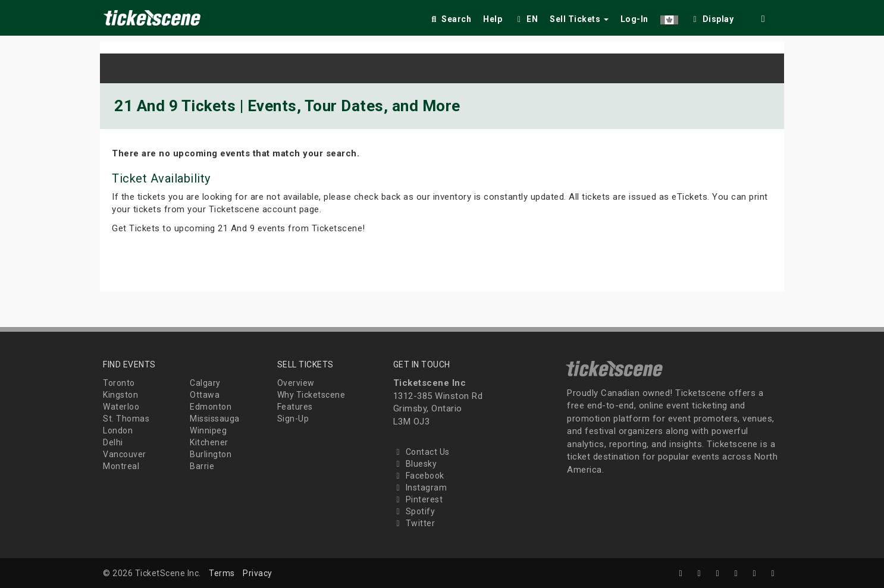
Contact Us (421, 452)
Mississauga (215, 419)
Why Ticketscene (311, 395)
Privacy (258, 573)
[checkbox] (712, 17)
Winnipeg (208, 430)
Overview (296, 383)
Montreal (121, 466)
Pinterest (418, 499)
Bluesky (415, 464)
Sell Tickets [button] (579, 19)
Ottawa (205, 395)
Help (493, 19)
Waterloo (121, 407)
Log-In (634, 19)
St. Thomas (126, 419)
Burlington (211, 454)
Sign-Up (293, 419)
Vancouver (125, 454)
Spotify (414, 511)
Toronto (119, 383)
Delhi (113, 442)
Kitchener (209, 442)
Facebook (419, 476)
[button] (669, 17)
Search (450, 19)
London (118, 430)
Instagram (420, 488)
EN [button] (526, 19)
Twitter (414, 523)
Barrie (202, 466)
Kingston (120, 395)
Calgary (205, 383)
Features (295, 407)
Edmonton (211, 407)
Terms (222, 573)
